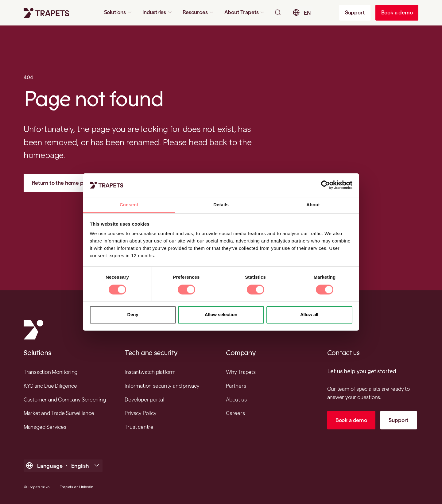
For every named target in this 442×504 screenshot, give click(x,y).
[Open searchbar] (278, 12)
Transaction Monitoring (50, 372)
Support (355, 12)
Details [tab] (221, 205)
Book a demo (397, 12)
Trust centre (139, 427)
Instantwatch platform (150, 372)
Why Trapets (241, 372)
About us (236, 399)
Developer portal (144, 399)
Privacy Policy (140, 413)
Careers (235, 413)
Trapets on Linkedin (76, 487)
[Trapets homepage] (46, 13)
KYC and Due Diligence (50, 386)
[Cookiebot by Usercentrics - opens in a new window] (326, 185)
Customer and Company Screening (65, 399)
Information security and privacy (162, 386)
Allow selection (221, 315)
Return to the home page (62, 183)
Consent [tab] (129, 205)
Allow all (309, 315)
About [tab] (313, 205)
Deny (133, 315)
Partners (236, 386)
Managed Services (45, 427)
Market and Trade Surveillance (59, 413)
